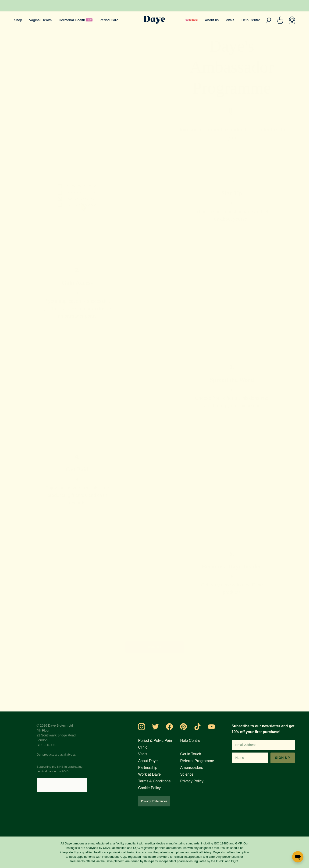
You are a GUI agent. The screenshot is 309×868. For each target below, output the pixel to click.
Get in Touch (193, 754)
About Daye (153, 761)
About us (210, 20)
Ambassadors (194, 767)
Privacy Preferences (160, 801)
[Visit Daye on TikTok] (202, 727)
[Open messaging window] (298, 857)
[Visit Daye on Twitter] (160, 727)
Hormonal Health (74, 20)
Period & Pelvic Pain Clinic (159, 744)
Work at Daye (154, 774)
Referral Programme (200, 761)
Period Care (112, 20)
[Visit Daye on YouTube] (216, 727)
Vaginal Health (41, 20)
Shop (18, 20)
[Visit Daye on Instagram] (146, 727)
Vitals (229, 20)
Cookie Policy (154, 788)
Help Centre (250, 20)
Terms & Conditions (159, 781)
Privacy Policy (194, 781)
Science (189, 20)
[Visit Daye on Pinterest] (188, 727)
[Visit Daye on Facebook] (174, 727)
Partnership (152, 767)
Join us (154, 647)
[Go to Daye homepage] (155, 20)
